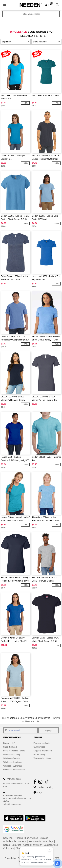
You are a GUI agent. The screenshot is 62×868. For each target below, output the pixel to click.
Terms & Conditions (42, 758)
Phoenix (19, 838)
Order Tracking (46, 787)
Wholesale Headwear (13, 762)
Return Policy (39, 755)
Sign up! (49, 731)
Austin (26, 845)
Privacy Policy (10, 858)
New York (8, 838)
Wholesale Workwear (13, 766)
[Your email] (21, 730)
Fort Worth (37, 845)
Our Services (39, 747)
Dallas (7, 845)
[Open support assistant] (57, 863)
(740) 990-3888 (14, 779)
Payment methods (42, 743)
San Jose (16, 845)
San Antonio (35, 841)
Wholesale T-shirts (11, 758)
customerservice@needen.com (17, 798)
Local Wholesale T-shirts (14, 751)
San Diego (48, 841)
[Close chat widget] (50, 850)
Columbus (9, 848)
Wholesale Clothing (12, 755)
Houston (22, 841)
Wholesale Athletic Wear (14, 770)
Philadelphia (10, 841)
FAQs (39, 793)
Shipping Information (43, 751)
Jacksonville (50, 845)
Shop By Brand (10, 747)
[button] (46, 5)
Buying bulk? (9, 743)
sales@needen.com (12, 804)
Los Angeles (32, 838)
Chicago (44, 838)
